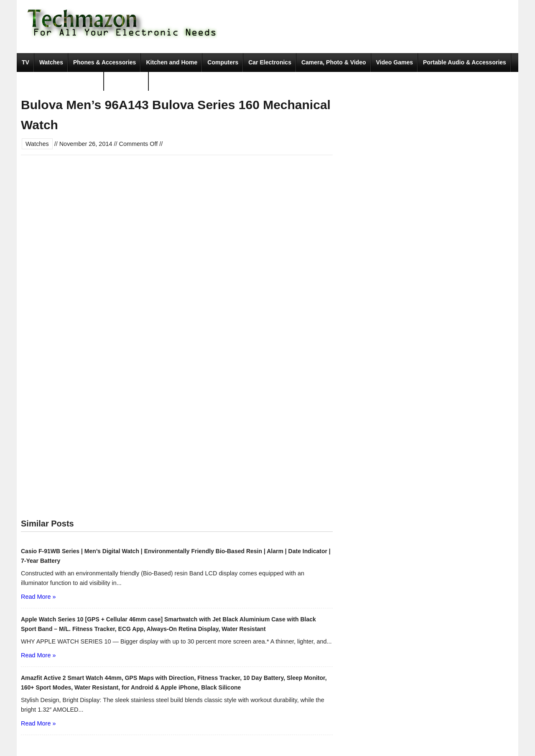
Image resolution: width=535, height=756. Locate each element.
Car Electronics (270, 62)
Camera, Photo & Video (334, 62)
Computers (223, 62)
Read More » (38, 597)
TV (25, 62)
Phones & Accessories (104, 62)
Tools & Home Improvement (60, 81)
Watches (51, 62)
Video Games (395, 62)
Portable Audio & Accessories (465, 62)
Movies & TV (126, 81)
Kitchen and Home (172, 62)
